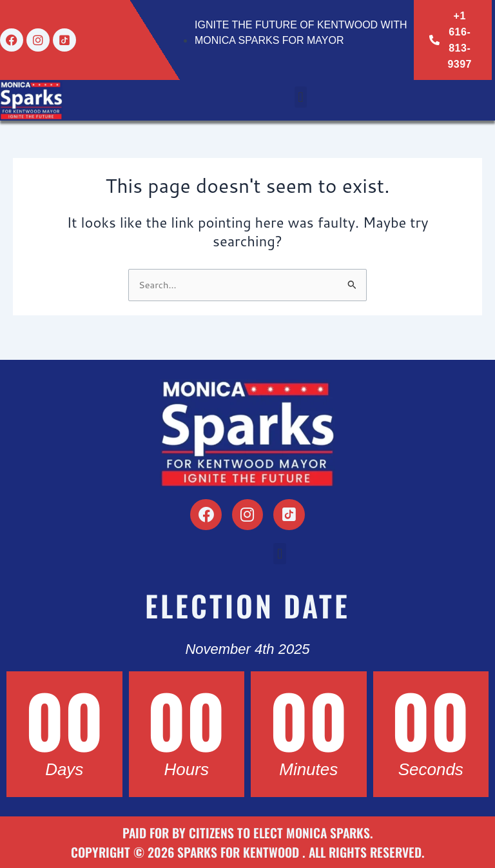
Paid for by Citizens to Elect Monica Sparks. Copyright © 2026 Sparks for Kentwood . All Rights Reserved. (247, 842)
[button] (301, 97)
